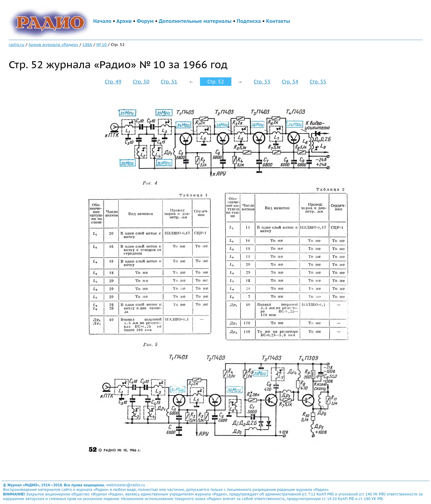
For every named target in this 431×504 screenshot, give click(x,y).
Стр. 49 (113, 82)
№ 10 (102, 44)
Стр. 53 (262, 82)
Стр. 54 (290, 82)
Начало (102, 21)
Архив (124, 21)
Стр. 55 (318, 82)
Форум (145, 21)
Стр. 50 (141, 82)
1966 (87, 44)
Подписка (249, 21)
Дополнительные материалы (195, 21)
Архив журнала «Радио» (53, 44)
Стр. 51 (169, 82)
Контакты (278, 21)
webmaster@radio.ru (126, 485)
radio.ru (16, 44)
